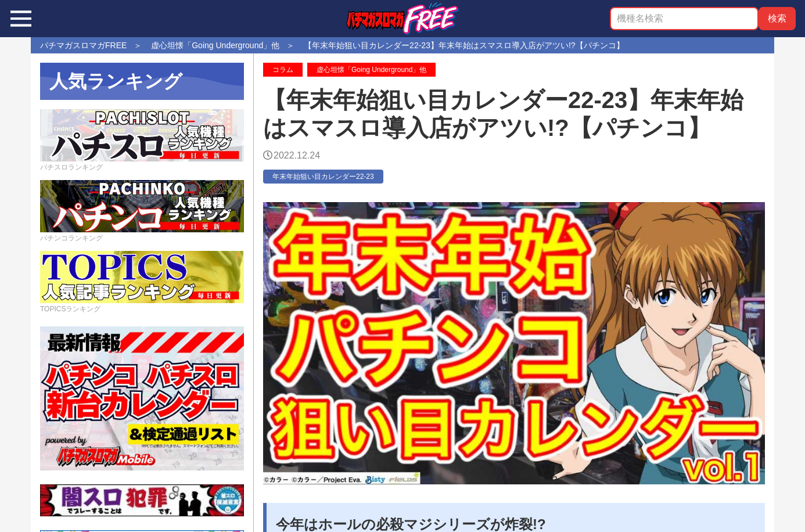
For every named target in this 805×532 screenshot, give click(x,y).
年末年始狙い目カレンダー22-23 (323, 177)
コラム (283, 70)
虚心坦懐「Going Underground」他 (371, 70)
